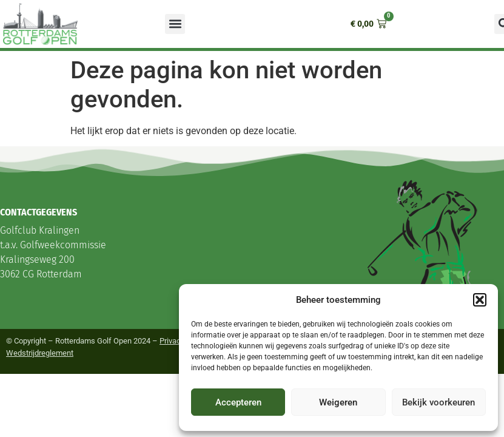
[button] (480, 300)
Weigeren (338, 402)
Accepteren (238, 402)
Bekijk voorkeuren (438, 402)
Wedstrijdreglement (40, 353)
